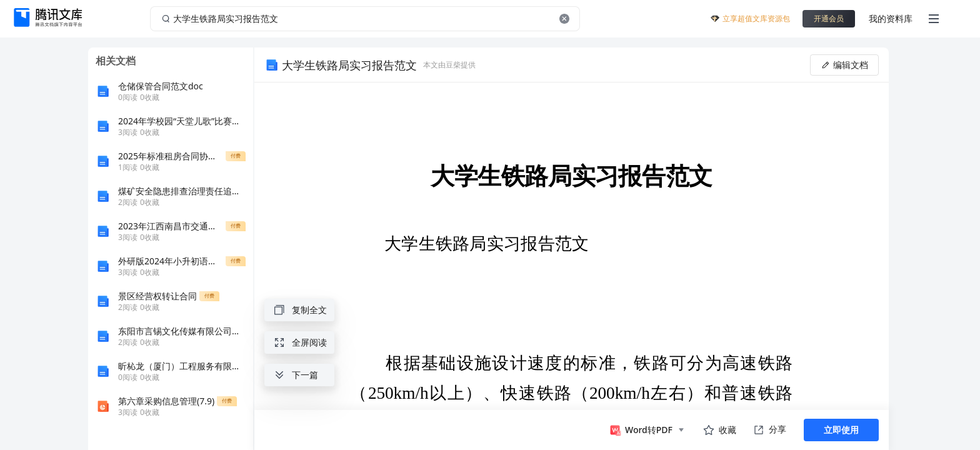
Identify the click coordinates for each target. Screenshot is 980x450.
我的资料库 (891, 18)
